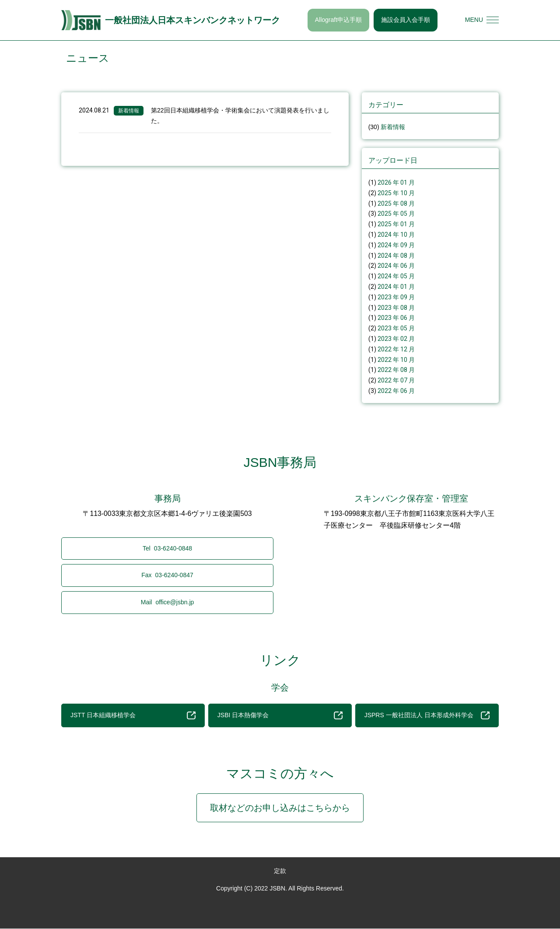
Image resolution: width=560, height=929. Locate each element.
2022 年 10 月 (396, 360)
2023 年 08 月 (396, 308)
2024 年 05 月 (396, 276)
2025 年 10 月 (396, 193)
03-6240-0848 (167, 548)
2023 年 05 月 (396, 328)
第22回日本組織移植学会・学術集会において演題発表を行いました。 (240, 116)
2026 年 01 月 (396, 182)
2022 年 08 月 (396, 370)
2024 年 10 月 (396, 235)
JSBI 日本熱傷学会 (280, 715)
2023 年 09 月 (396, 297)
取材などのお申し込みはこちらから (280, 808)
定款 (280, 871)
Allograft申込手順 (338, 20)
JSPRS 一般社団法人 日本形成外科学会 (427, 715)
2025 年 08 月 (396, 203)
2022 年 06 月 (396, 391)
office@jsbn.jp (168, 602)
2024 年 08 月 (396, 256)
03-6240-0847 (167, 575)
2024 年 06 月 (396, 266)
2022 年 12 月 (396, 349)
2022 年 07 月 (396, 380)
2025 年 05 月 (396, 214)
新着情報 (129, 111)
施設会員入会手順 (406, 20)
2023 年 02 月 (396, 339)
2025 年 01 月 (396, 224)
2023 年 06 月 (396, 318)
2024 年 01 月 (396, 287)
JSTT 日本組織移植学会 (133, 715)
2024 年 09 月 (396, 245)
